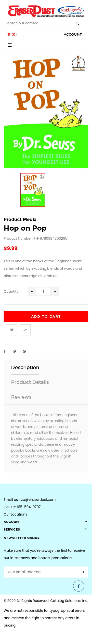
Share (7, 351)
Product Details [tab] (30, 382)
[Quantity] (43, 291)
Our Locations (15, 514)
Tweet (17, 351)
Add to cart (46, 317)
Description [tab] (25, 367)
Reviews (21, 397)
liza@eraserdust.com (38, 500)
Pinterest (26, 351)
